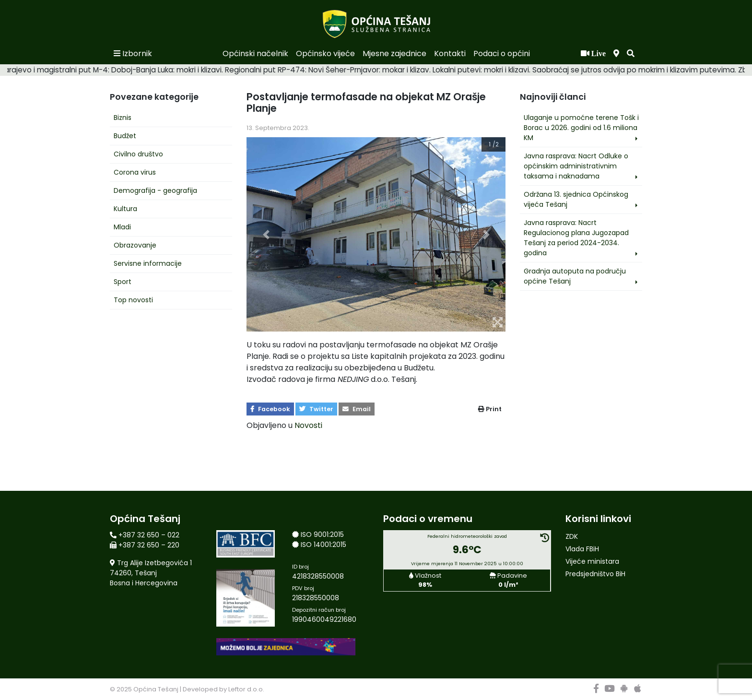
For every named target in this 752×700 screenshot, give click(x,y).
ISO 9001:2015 (322, 534)
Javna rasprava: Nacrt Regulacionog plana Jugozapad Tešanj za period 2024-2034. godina (576, 238)
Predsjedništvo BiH (595, 574)
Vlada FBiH (582, 549)
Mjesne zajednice (394, 53)
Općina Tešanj (156, 689)
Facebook (270, 409)
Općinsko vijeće (325, 53)
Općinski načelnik (255, 53)
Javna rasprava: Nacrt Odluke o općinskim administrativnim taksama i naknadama (576, 166)
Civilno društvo (138, 154)
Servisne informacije (148, 263)
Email (357, 409)
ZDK (572, 536)
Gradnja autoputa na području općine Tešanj (575, 276)
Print (490, 409)
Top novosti (133, 300)
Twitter (316, 409)
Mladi (122, 227)
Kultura (125, 209)
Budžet (125, 136)
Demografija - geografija (155, 190)
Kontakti (450, 53)
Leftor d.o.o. (246, 689)
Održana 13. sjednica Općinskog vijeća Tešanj (576, 199)
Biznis (123, 118)
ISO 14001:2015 (323, 545)
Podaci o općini (502, 53)
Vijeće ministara (592, 561)
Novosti (308, 425)
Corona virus (135, 172)
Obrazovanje (135, 245)
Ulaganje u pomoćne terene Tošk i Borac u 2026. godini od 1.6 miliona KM (581, 128)
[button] (631, 54)
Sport (123, 282)
